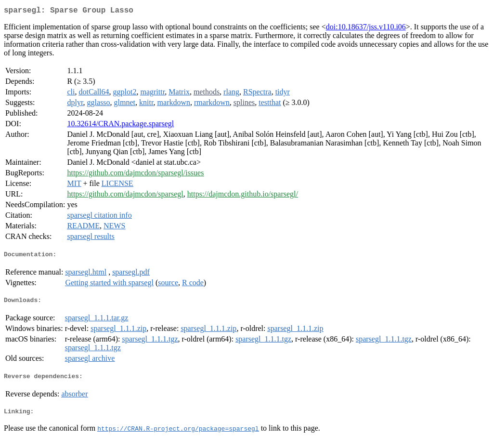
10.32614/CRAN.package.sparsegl (120, 125)
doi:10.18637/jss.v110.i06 (366, 29)
